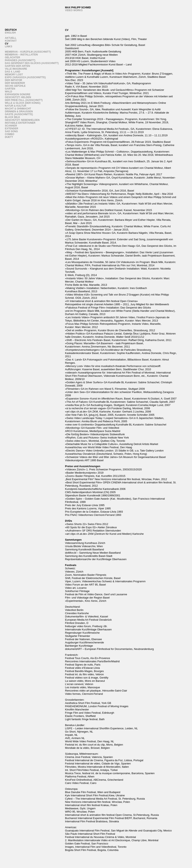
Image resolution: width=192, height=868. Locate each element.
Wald (8, 92)
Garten (10, 89)
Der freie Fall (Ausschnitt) (24, 100)
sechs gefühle (15, 86)
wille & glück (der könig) (23, 103)
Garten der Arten (17, 66)
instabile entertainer (20, 123)
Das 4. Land (12, 72)
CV (7, 44)
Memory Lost (14, 75)
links (9, 47)
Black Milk (12, 117)
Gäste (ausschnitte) (19, 114)
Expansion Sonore (18, 94)
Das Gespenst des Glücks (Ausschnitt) (32, 63)
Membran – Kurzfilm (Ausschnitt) (28, 52)
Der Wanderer (15, 83)
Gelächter (12, 57)
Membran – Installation (21, 55)
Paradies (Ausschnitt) (20, 60)
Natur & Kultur (16, 106)
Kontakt (11, 41)
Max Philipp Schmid (78, 8)
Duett (9, 137)
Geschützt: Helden (18, 97)
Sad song (11, 131)
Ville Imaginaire (16, 69)
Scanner (11, 126)
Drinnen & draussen (19, 111)
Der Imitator (14, 80)
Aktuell (11, 38)
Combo (10, 134)
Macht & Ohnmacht (18, 109)
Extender (11, 129)
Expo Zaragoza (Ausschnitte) (25, 77)
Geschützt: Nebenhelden (22, 120)
